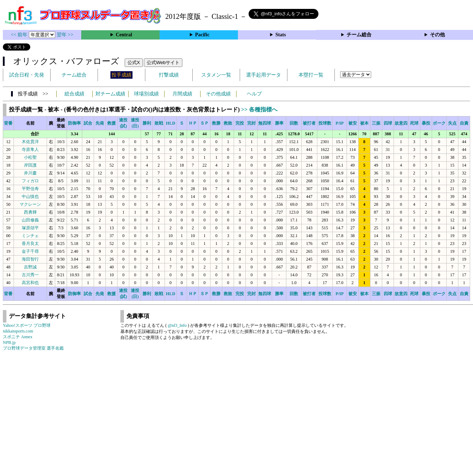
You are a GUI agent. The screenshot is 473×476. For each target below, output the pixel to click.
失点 (452, 123)
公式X (134, 62)
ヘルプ (254, 94)
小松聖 (30, 157)
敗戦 (159, 123)
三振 (376, 123)
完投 (240, 123)
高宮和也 (30, 283)
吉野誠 (30, 267)
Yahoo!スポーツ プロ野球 (27, 325)
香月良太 (30, 244)
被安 (353, 123)
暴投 (426, 123)
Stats (281, 35)
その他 (437, 35)
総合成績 (74, 94)
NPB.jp (9, 342)
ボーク (439, 123)
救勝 (216, 123)
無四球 (265, 123)
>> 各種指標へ (259, 109)
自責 (464, 123)
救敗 (228, 123)
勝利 (147, 123)
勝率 (279, 123)
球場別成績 (146, 94)
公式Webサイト (163, 62)
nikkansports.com (18, 331)
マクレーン (30, 204)
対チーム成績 (110, 94)
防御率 (74, 123)
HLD (171, 123)
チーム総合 (359, 35)
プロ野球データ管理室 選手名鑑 (33, 348)
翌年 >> (65, 35)
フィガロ (30, 181)
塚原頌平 (30, 228)
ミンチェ (30, 236)
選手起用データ (264, 75)
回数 (294, 123)
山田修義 (30, 220)
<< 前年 (20, 35)
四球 (388, 123)
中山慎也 (30, 197)
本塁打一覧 (311, 75)
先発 (100, 123)
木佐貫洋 (30, 142)
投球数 (325, 123)
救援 (111, 123)
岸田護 (30, 165)
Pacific (202, 35)
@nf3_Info (177, 325)
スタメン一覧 (216, 75)
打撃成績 (169, 75)
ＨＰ (193, 123)
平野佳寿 (30, 189)
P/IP (340, 123)
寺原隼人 (30, 150)
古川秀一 (30, 275)
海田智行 (30, 259)
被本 (364, 123)
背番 (8, 123)
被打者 (309, 123)
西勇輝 (30, 212)
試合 (88, 123)
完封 (251, 123)
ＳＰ (204, 123)
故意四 (401, 123)
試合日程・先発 (27, 75)
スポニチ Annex (18, 337)
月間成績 (182, 94)
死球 (414, 123)
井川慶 (30, 173)
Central (124, 35)
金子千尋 (30, 251)
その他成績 (218, 94)
